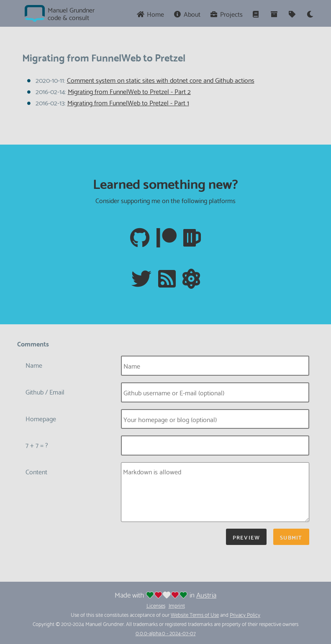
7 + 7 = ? (37, 444)
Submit (291, 537)
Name (34, 365)
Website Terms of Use (195, 614)
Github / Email (45, 391)
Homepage (41, 418)
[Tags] (293, 14)
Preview (246, 537)
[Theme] (310, 14)
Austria (206, 594)
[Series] (257, 14)
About (187, 14)
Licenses (156, 605)
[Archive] (275, 14)
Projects (227, 14)
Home (150, 14)
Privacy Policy (245, 614)
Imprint (177, 605)
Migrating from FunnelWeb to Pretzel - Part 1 (128, 102)
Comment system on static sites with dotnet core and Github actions (161, 80)
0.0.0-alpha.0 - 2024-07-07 (166, 633)
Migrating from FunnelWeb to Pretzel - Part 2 (129, 91)
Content (36, 471)
